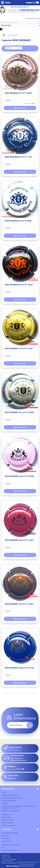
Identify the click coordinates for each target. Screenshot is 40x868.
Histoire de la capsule (9, 800)
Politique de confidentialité (10, 811)
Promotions (6, 836)
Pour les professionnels (10, 850)
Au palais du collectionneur (11, 795)
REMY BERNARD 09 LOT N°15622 (19, 285)
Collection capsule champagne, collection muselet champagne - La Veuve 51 (18, 807)
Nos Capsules (6, 841)
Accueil (4, 792)
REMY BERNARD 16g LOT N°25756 (19, 668)
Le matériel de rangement (10, 845)
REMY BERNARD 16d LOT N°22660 (19, 477)
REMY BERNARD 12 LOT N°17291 (19, 349)
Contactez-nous (7, 814)
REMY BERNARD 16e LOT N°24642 (19, 540)
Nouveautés (6, 838)
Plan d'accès (6, 817)
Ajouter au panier (20, 108)
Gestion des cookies (8, 825)
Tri (4, 48)
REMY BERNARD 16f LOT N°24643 (19, 604)
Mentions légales (7, 823)
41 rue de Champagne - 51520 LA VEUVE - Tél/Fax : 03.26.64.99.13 (9, 861)
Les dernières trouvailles (10, 833)
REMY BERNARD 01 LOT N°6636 (18, 93)
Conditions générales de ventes (12, 798)
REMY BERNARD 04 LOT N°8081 (18, 221)
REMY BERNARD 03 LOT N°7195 (18, 157)
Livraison (5, 803)
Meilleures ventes (8, 820)
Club (3, 848)
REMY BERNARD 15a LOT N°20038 (19, 413)
